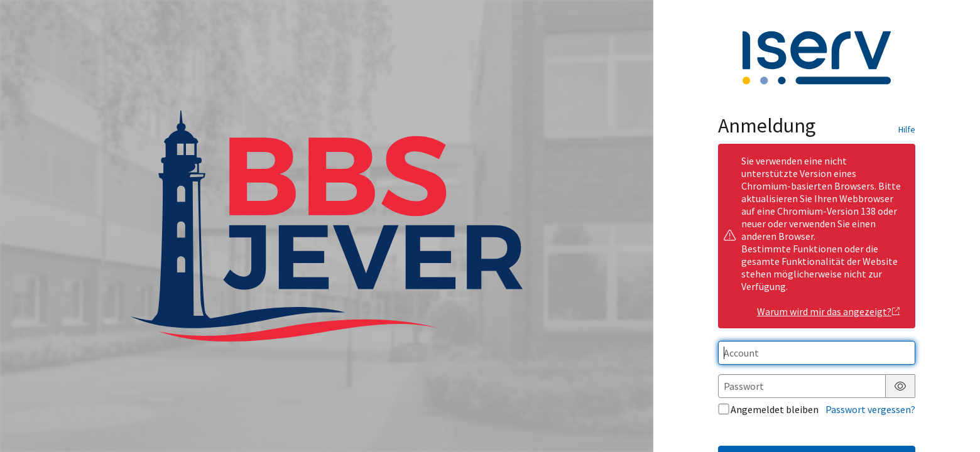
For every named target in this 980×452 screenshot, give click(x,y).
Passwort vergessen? (870, 409)
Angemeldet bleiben (768, 409)
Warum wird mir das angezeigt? (829, 311)
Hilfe (907, 129)
